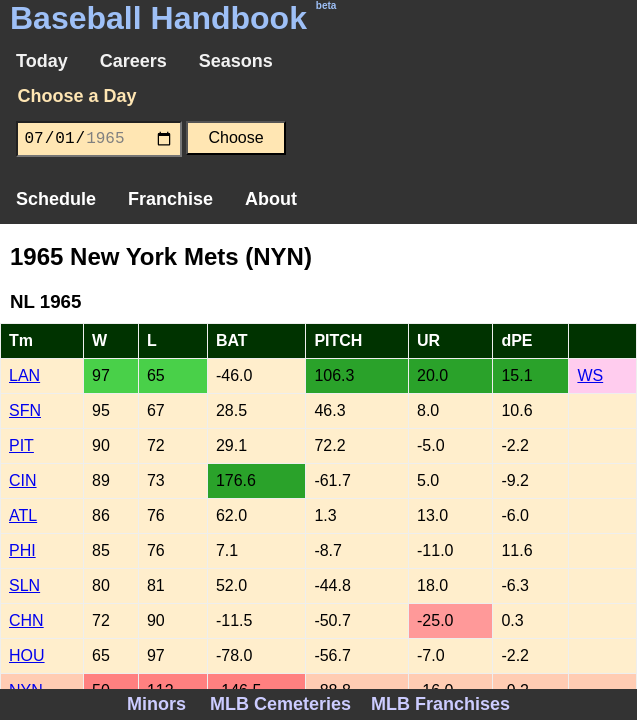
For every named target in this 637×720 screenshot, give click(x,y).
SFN (25, 410)
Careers (133, 61)
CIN (23, 480)
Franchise (170, 199)
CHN (26, 620)
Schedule (56, 199)
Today (42, 61)
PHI (22, 550)
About (271, 199)
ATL (23, 515)
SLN (24, 585)
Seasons (236, 61)
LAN (24, 375)
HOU (27, 655)
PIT (21, 445)
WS (590, 375)
